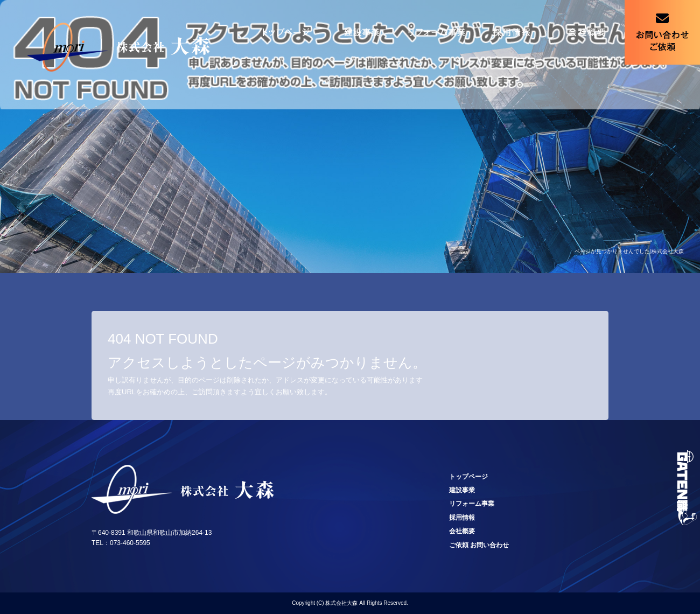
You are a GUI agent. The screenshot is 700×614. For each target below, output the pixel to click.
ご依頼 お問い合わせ (662, 32)
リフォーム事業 (436, 32)
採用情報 (512, 32)
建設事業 (361, 32)
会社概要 (587, 32)
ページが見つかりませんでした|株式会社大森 (629, 251)
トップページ (285, 32)
